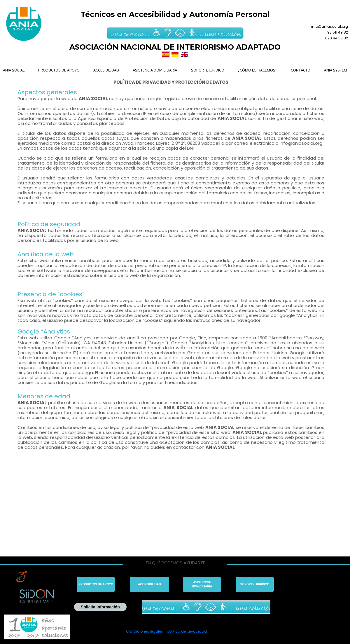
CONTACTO (301, 70)
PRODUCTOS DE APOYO (59, 70)
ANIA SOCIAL (14, 70)
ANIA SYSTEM (336, 70)
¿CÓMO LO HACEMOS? (258, 70)
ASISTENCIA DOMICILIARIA (155, 70)
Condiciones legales (145, 631)
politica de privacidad (187, 631)
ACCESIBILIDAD (106, 70)
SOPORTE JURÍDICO (208, 70)
